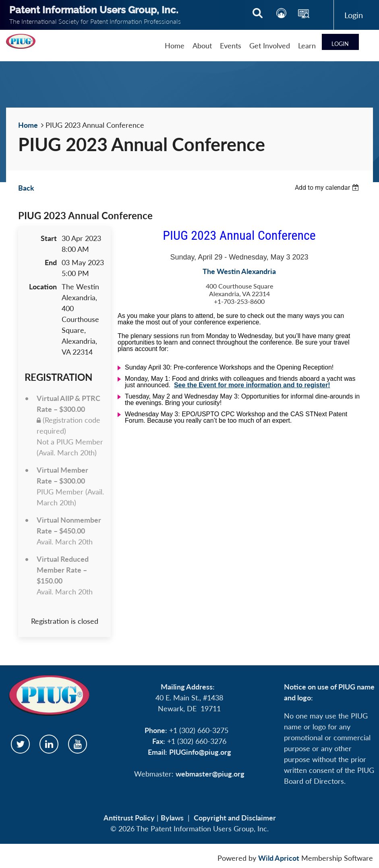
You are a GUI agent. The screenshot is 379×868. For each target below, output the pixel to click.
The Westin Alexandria (239, 271)
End (51, 262)
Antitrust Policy (129, 818)
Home (28, 125)
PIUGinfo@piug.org (200, 752)
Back (26, 188)
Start (49, 238)
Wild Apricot (279, 858)
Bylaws (172, 818)
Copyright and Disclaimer (235, 818)
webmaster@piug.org (210, 774)
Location (43, 287)
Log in (353, 15)
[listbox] (328, 188)
